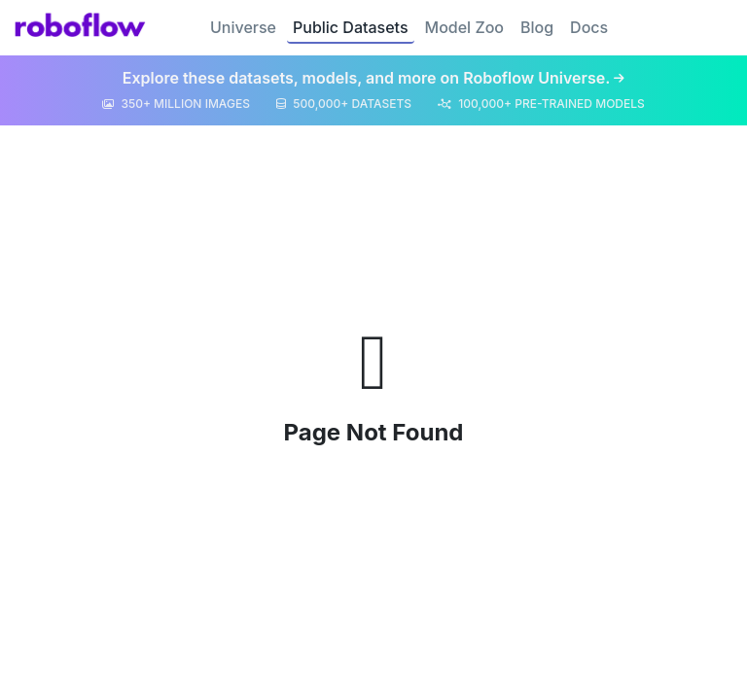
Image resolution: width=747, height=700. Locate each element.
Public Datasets (351, 27)
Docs (589, 27)
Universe (243, 27)
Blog (537, 27)
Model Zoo (464, 27)
